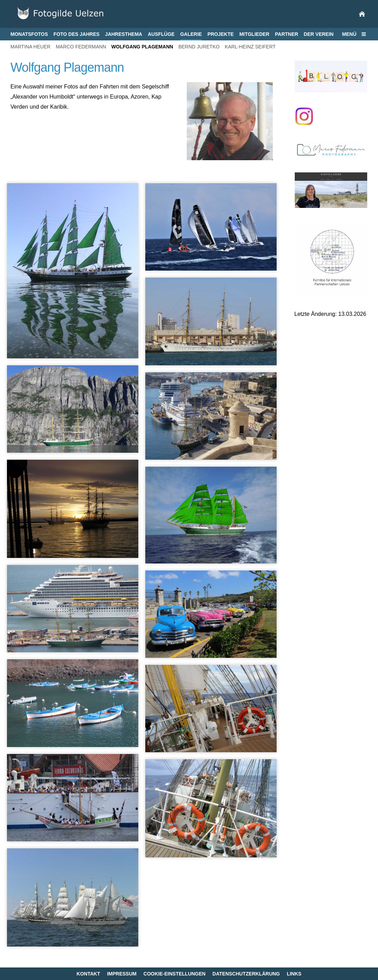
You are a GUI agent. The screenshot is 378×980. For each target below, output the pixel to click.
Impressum (122, 974)
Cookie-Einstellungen (175, 974)
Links (294, 974)
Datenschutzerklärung (246, 974)
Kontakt (88, 974)
